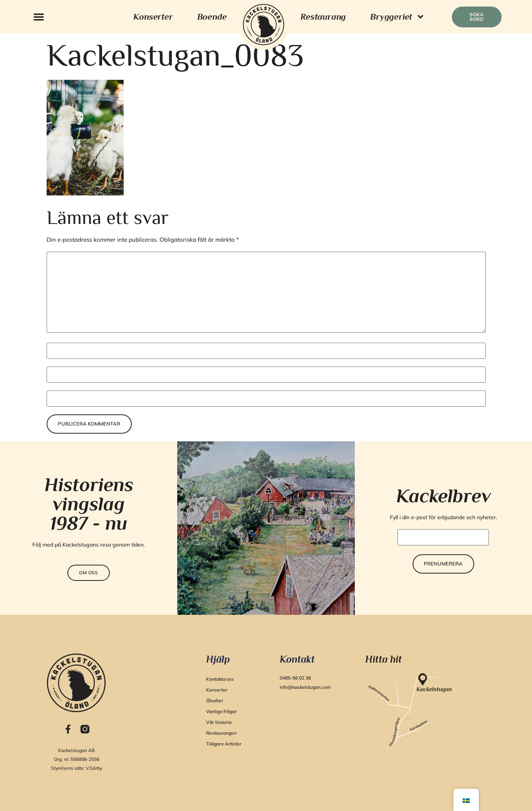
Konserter (153, 17)
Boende (212, 17)
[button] (39, 17)
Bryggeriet (398, 17)
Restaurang (323, 17)
